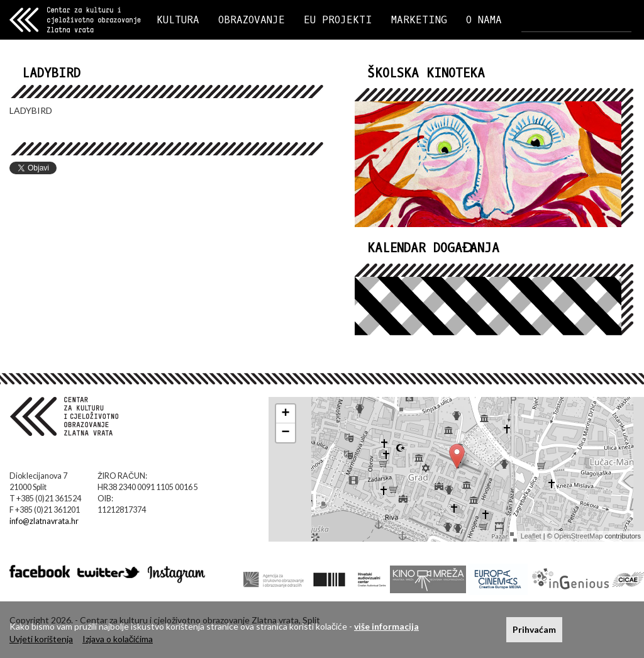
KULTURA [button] (178, 20)
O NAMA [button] (484, 20)
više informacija (386, 626)
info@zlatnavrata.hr (44, 521)
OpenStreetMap (579, 536)
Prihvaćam (534, 629)
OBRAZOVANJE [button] (252, 20)
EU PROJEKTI (338, 20)
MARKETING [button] (419, 20)
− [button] (286, 433)
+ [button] (286, 414)
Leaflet (531, 536)
